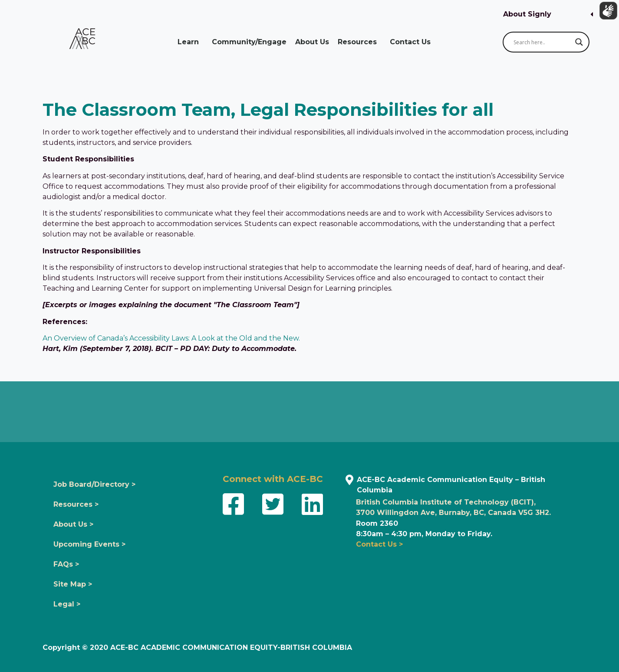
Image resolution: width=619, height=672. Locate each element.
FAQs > (66, 564)
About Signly (527, 14)
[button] (548, 15)
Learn (190, 42)
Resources (359, 42)
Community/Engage (249, 42)
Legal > (67, 604)
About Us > (73, 524)
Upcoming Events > (89, 544)
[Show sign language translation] (606, 13)
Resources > (76, 504)
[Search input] (542, 42)
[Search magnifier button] (579, 42)
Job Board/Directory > (94, 484)
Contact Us (412, 42)
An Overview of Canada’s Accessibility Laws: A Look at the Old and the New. (171, 338)
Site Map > (73, 584)
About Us (312, 42)
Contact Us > (379, 544)
